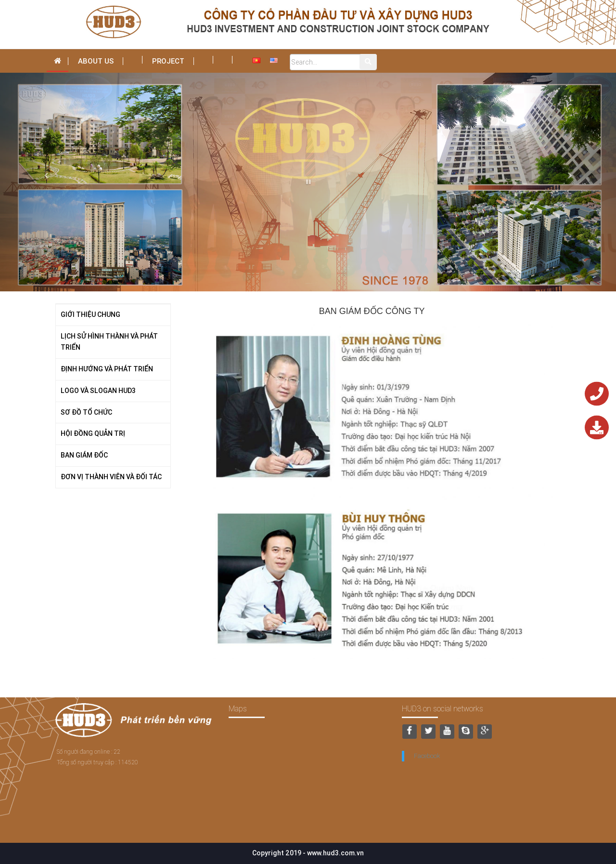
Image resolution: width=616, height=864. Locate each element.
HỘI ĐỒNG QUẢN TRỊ (93, 433)
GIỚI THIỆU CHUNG (90, 314)
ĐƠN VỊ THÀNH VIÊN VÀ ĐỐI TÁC (111, 477)
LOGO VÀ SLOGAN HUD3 (98, 391)
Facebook (427, 756)
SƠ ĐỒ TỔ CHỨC (86, 412)
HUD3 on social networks (443, 708)
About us (96, 61)
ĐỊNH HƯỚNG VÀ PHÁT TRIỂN (107, 369)
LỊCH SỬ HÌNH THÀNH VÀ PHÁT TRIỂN (109, 342)
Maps (238, 708)
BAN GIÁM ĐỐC (84, 455)
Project (168, 61)
